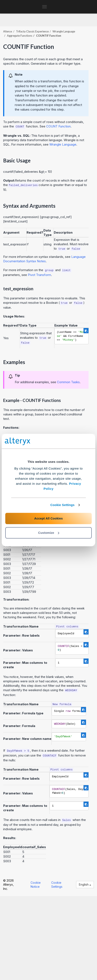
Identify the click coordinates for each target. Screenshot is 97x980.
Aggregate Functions (20, 36)
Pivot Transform (39, 275)
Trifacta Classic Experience (32, 31)
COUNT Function (58, 126)
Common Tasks (68, 382)
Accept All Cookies (48, 518)
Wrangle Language (64, 31)
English (85, 884)
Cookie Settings (63, 505)
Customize (49, 533)
